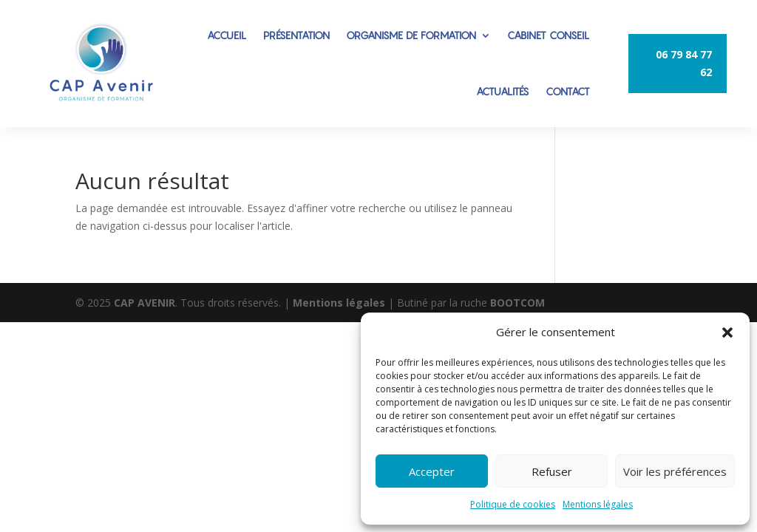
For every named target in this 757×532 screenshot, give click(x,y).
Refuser (552, 471)
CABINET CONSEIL (549, 35)
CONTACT (568, 91)
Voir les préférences (675, 471)
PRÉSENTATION (296, 35)
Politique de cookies (513, 504)
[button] (727, 332)
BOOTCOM (517, 303)
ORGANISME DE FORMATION (411, 35)
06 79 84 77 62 (684, 63)
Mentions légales (598, 504)
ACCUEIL (227, 35)
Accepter (432, 471)
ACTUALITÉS (503, 91)
